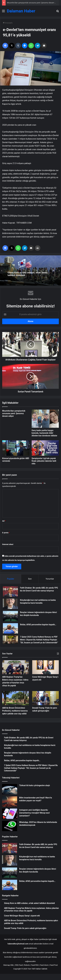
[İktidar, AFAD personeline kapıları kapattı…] (10, 628)
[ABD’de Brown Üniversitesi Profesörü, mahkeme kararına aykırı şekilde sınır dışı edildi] (15, 698)
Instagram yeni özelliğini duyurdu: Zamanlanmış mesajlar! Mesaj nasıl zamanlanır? (34, 813)
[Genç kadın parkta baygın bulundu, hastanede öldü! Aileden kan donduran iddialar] (45, 419)
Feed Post (54, 965)
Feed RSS (35, 965)
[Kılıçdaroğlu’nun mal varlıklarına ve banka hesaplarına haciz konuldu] (10, 604)
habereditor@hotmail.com (18, 944)
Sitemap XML (9, 965)
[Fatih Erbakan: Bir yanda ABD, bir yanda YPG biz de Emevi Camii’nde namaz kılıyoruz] (10, 592)
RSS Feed (19, 965)
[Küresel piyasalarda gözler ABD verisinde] (16, 448)
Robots (27, 965)
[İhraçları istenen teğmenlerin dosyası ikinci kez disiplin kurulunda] (10, 616)
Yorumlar (50, 579)
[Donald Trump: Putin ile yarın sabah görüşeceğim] (46, 698)
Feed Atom (44, 965)
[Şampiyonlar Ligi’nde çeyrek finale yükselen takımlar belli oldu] (45, 448)
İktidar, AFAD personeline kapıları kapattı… (38, 625)
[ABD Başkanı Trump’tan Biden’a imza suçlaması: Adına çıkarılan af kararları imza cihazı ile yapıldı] (15, 667)
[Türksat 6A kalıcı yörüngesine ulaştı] (10, 789)
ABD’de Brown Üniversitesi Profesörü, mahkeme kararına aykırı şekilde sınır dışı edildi (15, 711)
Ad (4, 521)
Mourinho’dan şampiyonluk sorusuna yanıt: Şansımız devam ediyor (33, 3)
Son (30, 579)
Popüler (11, 579)
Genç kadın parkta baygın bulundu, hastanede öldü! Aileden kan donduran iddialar (44, 433)
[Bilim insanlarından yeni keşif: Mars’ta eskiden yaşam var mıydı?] (10, 801)
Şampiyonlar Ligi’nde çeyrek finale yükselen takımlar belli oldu (44, 461)
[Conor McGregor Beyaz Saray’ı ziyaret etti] (46, 667)
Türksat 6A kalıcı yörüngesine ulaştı (35, 785)
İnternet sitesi (8, 544)
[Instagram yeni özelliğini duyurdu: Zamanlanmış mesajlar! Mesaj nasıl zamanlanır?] (10, 814)
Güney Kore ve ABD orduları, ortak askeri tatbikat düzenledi (27, 274)
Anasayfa (8, 23)
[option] (30, 270)
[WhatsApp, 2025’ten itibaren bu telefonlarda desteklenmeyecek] (10, 826)
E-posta (6, 533)
